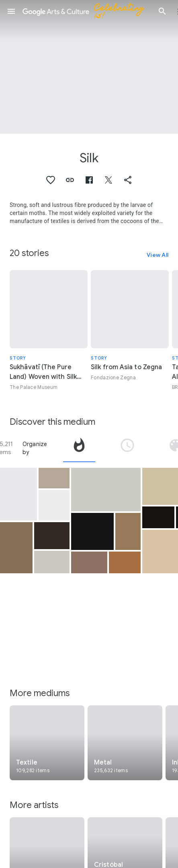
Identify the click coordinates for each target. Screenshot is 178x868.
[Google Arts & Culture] (87, 11)
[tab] (79, 448)
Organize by (35, 448)
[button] (11, 11)
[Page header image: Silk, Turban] (89, 67)
